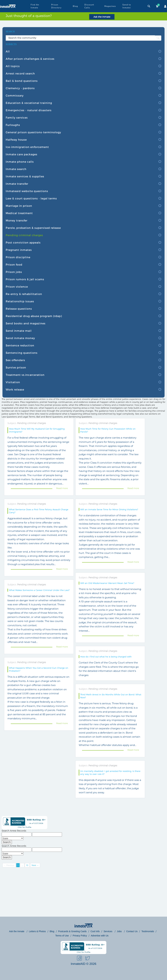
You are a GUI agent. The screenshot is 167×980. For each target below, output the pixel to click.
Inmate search (16, 169)
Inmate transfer (17, 184)
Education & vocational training (29, 103)
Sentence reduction (20, 345)
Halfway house (16, 140)
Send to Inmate (127, 6)
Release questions (19, 309)
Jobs (120, 931)
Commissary (15, 95)
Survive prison (16, 367)
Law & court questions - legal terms (31, 198)
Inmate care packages (22, 154)
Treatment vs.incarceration (25, 375)
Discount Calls (89, 6)
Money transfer (17, 220)
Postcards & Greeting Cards (72, 931)
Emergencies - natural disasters (29, 110)
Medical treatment (19, 213)
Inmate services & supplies (25, 176)
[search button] (158, 38)
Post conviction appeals (23, 242)
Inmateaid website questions (27, 191)
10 (27, 865)
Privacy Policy (80, 936)
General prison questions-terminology (33, 132)
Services (108, 931)
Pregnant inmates (19, 250)
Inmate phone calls (20, 162)
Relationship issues (20, 301)
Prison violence (17, 287)
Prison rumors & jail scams (25, 279)
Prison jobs (14, 272)
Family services (17, 118)
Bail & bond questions (22, 81)
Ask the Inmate (102, 17)
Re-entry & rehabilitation (24, 294)
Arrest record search (20, 73)
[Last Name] (47, 834)
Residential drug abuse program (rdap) (34, 316)
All (8, 51)
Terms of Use (62, 936)
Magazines (110, 6)
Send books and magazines (26, 323)
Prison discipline (18, 257)
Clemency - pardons (20, 88)
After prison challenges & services (30, 59)
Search (7, 842)
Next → (35, 865)
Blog (75, 6)
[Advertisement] (83, 894)
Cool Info (95, 931)
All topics (13, 66)
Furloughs (13, 125)
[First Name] (17, 834)
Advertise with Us (100, 936)
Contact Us (132, 931)
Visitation (13, 382)
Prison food (14, 265)
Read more (62, 488)
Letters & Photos (37, 931)
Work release (15, 389)
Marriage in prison (19, 206)
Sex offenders (15, 360)
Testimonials (148, 931)
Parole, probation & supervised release (33, 228)
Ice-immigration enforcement (27, 147)
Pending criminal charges (24, 235)
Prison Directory (56, 6)
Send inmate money (20, 338)
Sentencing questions (22, 353)
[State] (13, 838)
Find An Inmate (35, 6)
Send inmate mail (19, 331)
